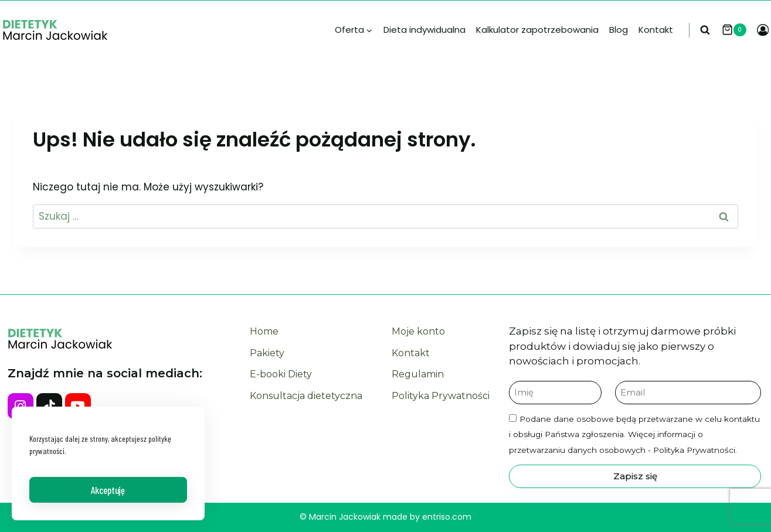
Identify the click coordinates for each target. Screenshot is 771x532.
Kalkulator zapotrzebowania (537, 30)
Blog (619, 30)
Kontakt (656, 30)
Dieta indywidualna (424, 30)
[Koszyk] (736, 30)
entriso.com (447, 517)
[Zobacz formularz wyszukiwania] (708, 30)
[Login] (763, 30)
